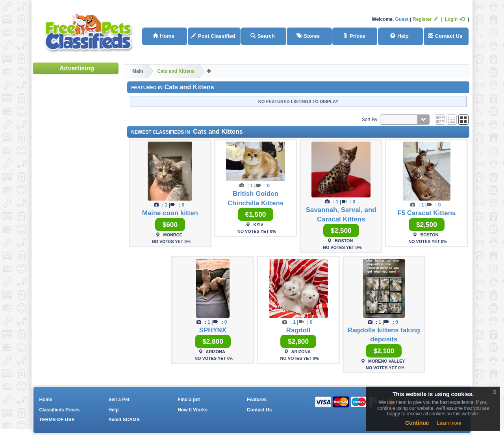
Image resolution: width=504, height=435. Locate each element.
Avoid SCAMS (124, 420)
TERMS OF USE (57, 420)
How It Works (193, 410)
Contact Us (445, 36)
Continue (417, 423)
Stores (308, 36)
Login (455, 19)
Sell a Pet (119, 400)
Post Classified (213, 36)
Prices (354, 36)
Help (399, 36)
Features (257, 400)
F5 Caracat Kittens (427, 213)
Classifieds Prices (59, 410)
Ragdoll (298, 330)
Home (164, 36)
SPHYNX (213, 330)
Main (138, 71)
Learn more (449, 423)
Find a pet (189, 400)
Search (263, 36)
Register (425, 19)
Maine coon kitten (170, 213)
